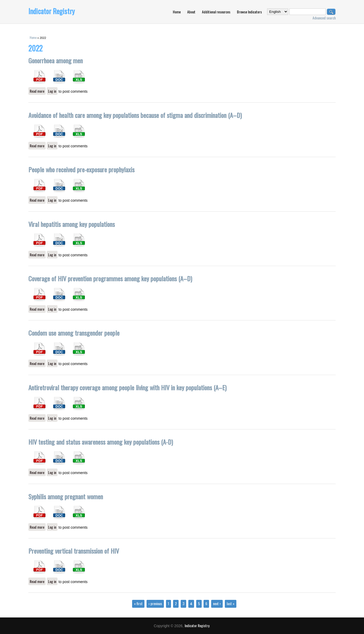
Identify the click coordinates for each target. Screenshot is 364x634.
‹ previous (155, 603)
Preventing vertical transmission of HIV (74, 551)
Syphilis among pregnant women (66, 496)
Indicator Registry (52, 11)
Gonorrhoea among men (56, 60)
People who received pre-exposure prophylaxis (81, 169)
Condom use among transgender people (74, 333)
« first (138, 603)
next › (217, 603)
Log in (52, 91)
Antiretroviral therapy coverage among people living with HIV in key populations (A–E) (128, 387)
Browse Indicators (249, 12)
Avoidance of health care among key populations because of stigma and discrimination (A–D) (135, 115)
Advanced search (324, 18)
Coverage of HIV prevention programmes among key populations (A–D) (110, 278)
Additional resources (216, 12)
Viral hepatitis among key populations (72, 224)
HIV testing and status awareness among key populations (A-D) (101, 442)
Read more (38, 91)
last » (231, 603)
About (191, 12)
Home (177, 12)
